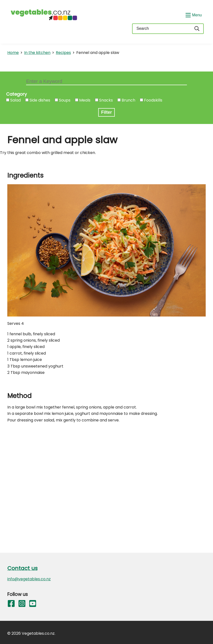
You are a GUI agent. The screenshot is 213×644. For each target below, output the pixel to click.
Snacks (106, 100)
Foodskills (153, 100)
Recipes (63, 53)
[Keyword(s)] (161, 29)
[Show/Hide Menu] (193, 15)
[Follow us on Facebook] (11, 604)
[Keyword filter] (106, 82)
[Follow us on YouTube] (33, 604)
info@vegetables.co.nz (29, 579)
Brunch (128, 100)
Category (16, 94)
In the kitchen (37, 53)
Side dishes (40, 100)
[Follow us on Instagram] (22, 604)
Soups (65, 100)
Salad (15, 100)
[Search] (197, 29)
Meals (85, 100)
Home (13, 53)
